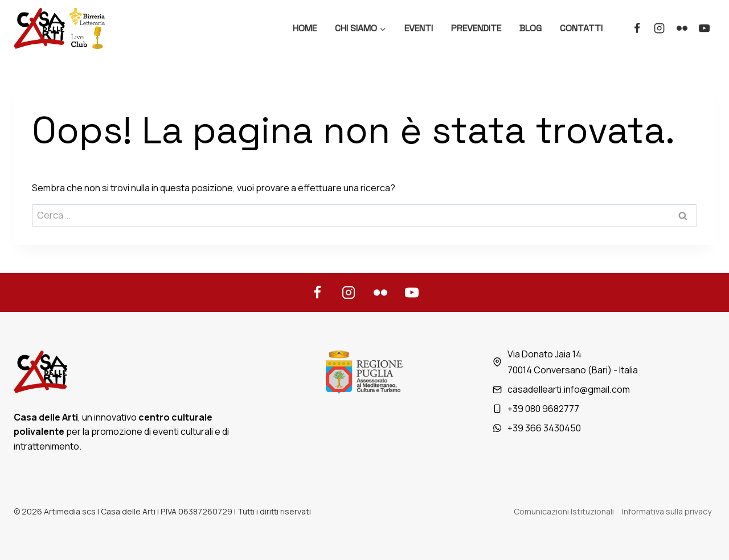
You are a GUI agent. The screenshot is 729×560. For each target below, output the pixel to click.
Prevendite (476, 28)
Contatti (581, 28)
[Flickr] (682, 28)
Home (305, 28)
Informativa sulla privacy (667, 511)
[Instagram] (660, 28)
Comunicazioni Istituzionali (564, 511)
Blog (531, 28)
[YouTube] (705, 28)
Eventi (419, 28)
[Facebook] (637, 28)
